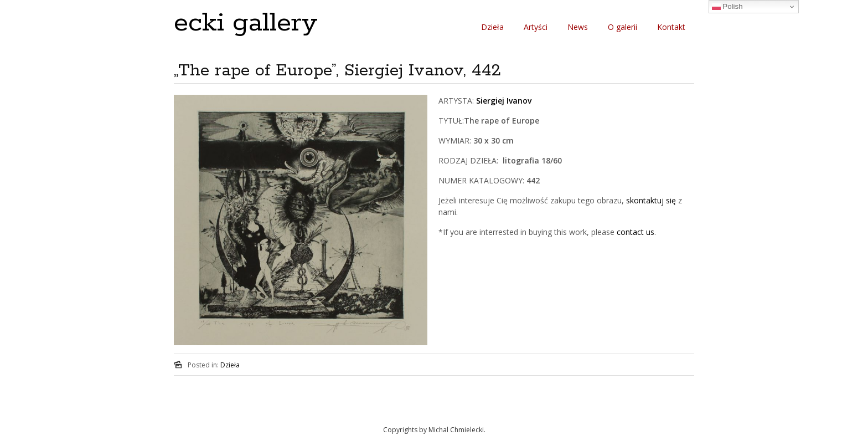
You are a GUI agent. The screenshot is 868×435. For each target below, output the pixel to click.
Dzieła (492, 27)
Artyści (536, 27)
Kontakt (671, 27)
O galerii (622, 27)
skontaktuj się (650, 200)
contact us (635, 232)
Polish (727, 7)
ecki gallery (246, 23)
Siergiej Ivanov (504, 101)
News (578, 27)
